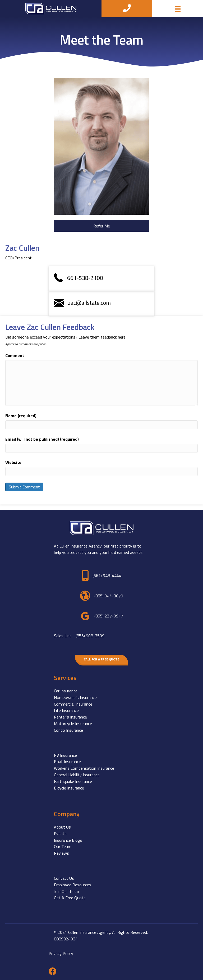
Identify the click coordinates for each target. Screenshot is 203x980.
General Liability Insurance (77, 775)
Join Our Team (66, 891)
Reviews (61, 853)
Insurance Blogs (68, 840)
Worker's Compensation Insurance (84, 768)
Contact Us (64, 878)
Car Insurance (66, 691)
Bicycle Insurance (69, 788)
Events (60, 834)
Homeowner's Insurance (75, 697)
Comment (15, 355)
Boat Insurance (67, 762)
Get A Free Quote (70, 898)
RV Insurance (65, 755)
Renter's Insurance (70, 717)
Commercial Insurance (73, 704)
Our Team (63, 846)
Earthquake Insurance (73, 781)
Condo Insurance (68, 730)
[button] (101, 226)
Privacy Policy (61, 953)
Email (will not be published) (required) (42, 439)
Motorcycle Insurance (73, 724)
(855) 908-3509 (90, 636)
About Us (62, 827)
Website (13, 462)
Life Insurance (66, 710)
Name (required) (21, 416)
